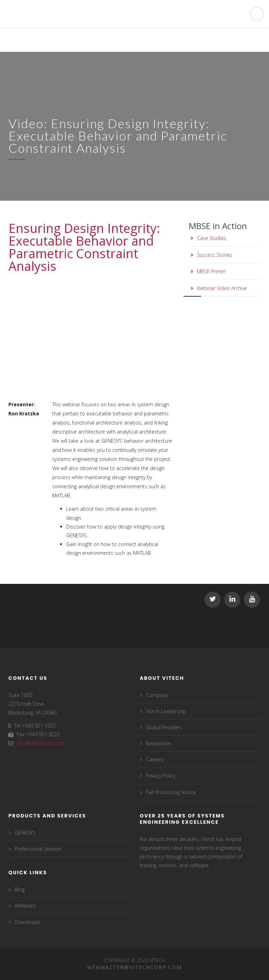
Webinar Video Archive (222, 288)
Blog (20, 889)
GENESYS (25, 833)
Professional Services (38, 849)
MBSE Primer (211, 271)
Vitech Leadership (166, 711)
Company (157, 695)
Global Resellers (164, 727)
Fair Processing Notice (171, 792)
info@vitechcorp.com (41, 743)
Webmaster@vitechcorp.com (134, 967)
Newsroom (158, 743)
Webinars (25, 906)
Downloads (27, 922)
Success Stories (215, 255)
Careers (155, 760)
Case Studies (212, 238)
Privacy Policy (161, 776)
